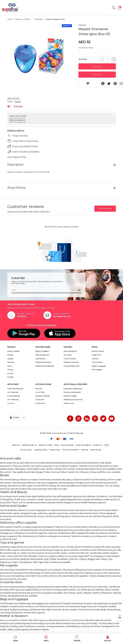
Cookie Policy (55, 450)
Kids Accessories (42, 355)
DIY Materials (13, 400)
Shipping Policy (41, 450)
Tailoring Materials (15, 389)
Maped (82, 25)
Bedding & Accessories (73, 400)
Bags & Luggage (99, 366)
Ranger (11, 377)
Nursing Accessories (72, 392)
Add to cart (97, 66)
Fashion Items (98, 351)
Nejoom (18, 102)
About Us (16, 445)
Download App (67, 445)
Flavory (10, 370)
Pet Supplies (97, 370)
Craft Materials (14, 396)
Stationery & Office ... (23, 19)
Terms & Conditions (71, 450)
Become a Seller (46, 445)
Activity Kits (40, 359)
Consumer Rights (83, 445)
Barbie (10, 355)
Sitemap (85, 450)
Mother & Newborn (44, 362)
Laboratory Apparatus (73, 389)
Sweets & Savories (71, 362)
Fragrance (96, 355)
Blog (57, 445)
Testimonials (96, 450)
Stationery (39, 19)
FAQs (106, 445)
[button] (114, 8)
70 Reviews (18, 106)
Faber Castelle (13, 351)
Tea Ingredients (70, 351)
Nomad (11, 362)
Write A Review (105, 209)
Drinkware (40, 403)
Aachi (10, 366)
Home (10, 19)
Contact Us (97, 445)
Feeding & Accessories (45, 366)
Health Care (69, 403)
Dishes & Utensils (43, 396)
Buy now (97, 75)
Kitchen (39, 389)
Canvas (11, 403)
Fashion (95, 359)
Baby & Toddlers (42, 351)
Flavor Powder (70, 359)
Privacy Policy (26, 450)
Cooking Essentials (72, 366)
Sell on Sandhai (17, 120)
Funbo (10, 373)
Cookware (40, 400)
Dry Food (68, 355)
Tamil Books (97, 362)
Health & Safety (70, 396)
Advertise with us (29, 445)
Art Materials (13, 392)
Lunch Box (40, 392)
